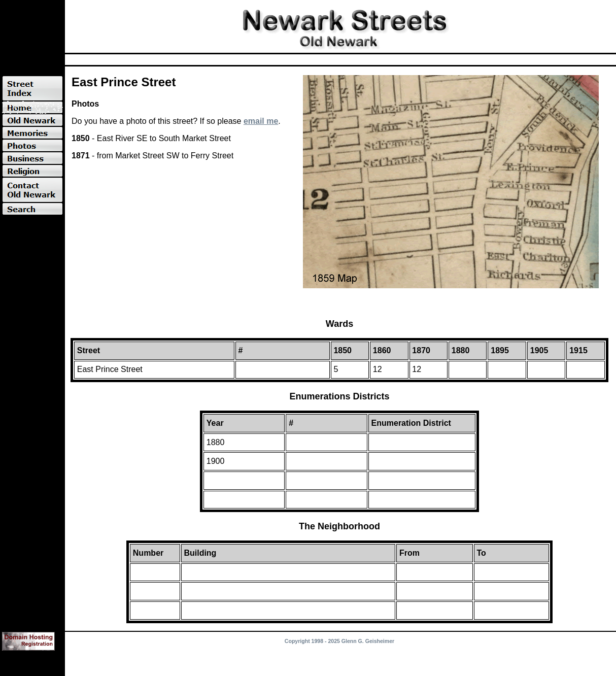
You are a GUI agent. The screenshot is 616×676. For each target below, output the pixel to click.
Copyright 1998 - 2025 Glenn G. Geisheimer (339, 641)
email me (261, 121)
